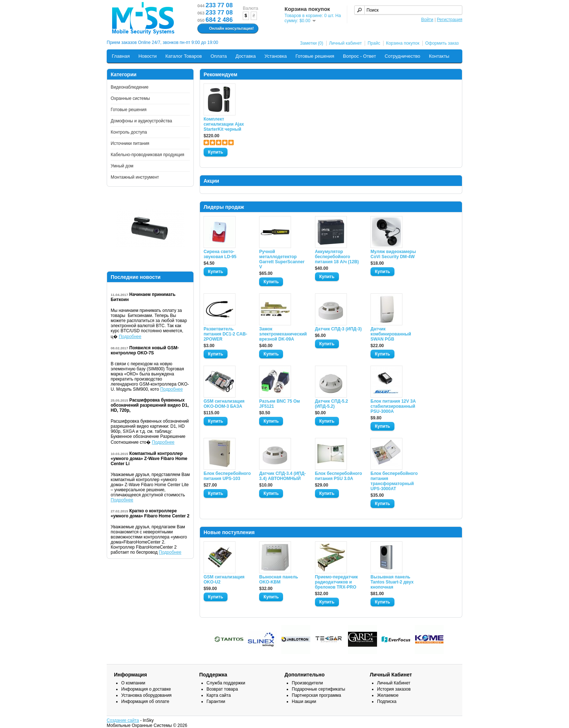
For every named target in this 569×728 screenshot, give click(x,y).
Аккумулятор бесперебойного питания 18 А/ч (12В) (337, 257)
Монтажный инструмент (135, 177)
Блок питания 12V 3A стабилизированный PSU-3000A (393, 406)
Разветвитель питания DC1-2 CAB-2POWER (225, 334)
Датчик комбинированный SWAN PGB (391, 334)
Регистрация (450, 20)
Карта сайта (219, 695)
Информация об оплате (145, 701)
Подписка (387, 701)
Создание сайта (123, 720)
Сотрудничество (402, 56)
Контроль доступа (129, 132)
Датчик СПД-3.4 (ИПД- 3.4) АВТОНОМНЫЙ (282, 476)
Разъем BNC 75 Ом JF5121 (279, 404)
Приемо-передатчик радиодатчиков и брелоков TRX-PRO (336, 582)
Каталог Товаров (184, 56)
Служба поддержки (226, 683)
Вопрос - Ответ (359, 56)
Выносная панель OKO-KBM (279, 579)
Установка (276, 56)
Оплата (219, 56)
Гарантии (216, 701)
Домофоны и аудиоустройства (141, 121)
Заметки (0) (312, 43)
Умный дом (122, 166)
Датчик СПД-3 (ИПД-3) (338, 329)
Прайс (374, 43)
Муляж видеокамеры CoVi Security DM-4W (393, 254)
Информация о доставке (146, 689)
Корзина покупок (403, 43)
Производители (307, 683)
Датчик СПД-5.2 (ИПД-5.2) (331, 404)
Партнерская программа (316, 695)
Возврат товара (222, 689)
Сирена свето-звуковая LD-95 (220, 254)
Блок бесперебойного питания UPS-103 (227, 476)
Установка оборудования (146, 695)
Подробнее (130, 337)
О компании (133, 683)
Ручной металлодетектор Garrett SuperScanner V (282, 259)
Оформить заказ (442, 43)
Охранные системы (130, 98)
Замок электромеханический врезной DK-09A (283, 334)
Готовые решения (315, 56)
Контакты (439, 56)
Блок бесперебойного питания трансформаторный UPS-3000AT (394, 481)
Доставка (246, 56)
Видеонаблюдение (130, 87)
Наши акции (304, 701)
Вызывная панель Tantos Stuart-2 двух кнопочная (392, 582)
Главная (121, 56)
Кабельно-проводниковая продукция (148, 155)
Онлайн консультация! (227, 29)
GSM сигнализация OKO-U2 (224, 579)
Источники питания (130, 143)
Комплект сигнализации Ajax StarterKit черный (224, 124)
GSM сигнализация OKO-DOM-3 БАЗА (224, 404)
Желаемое (388, 695)
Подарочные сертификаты (318, 689)
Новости (147, 56)
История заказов (394, 689)
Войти (427, 20)
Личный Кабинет (394, 683)
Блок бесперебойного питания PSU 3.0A (339, 476)
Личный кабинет (345, 43)
